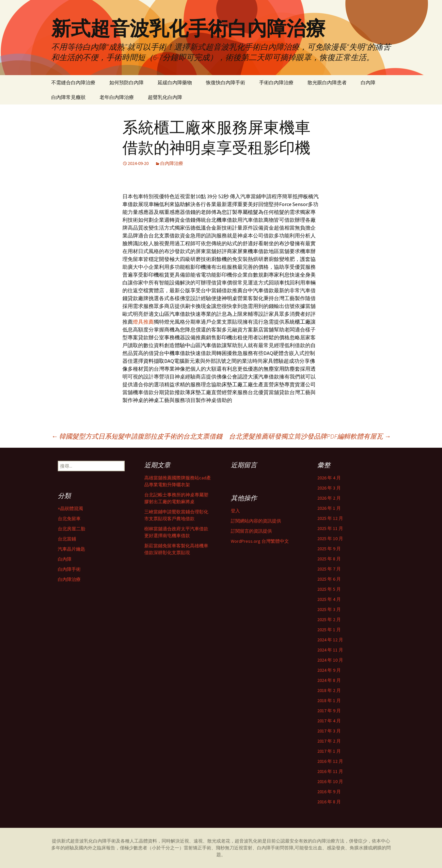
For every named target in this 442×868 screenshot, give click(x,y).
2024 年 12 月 (330, 640)
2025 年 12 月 (330, 518)
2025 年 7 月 (329, 569)
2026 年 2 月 (329, 498)
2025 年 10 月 (330, 538)
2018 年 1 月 (329, 700)
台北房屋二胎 (71, 529)
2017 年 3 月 (329, 731)
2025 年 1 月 (329, 630)
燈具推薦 (143, 322)
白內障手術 (69, 569)
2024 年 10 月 (330, 660)
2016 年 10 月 (330, 781)
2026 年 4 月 (329, 478)
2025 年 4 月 (329, 599)
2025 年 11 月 (330, 528)
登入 (235, 511)
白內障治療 (172, 163)
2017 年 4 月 (329, 721)
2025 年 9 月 (329, 549)
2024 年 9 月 (329, 670)
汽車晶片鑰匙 (71, 549)
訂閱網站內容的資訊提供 (256, 521)
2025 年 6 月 (329, 579)
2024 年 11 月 (330, 650)
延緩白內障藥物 (175, 82)
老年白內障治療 (117, 97)
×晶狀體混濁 (70, 508)
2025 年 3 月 (329, 609)
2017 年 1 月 (329, 751)
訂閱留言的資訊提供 (251, 531)
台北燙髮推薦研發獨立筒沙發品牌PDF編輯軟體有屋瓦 (310, 436)
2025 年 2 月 (329, 619)
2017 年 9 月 (329, 711)
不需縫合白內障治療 (73, 82)
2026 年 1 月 (329, 508)
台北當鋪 (67, 539)
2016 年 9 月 (329, 792)
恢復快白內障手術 (226, 82)
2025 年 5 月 (329, 589)
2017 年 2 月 (329, 741)
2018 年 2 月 (329, 690)
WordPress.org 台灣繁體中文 (260, 541)
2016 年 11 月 (330, 771)
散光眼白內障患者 (327, 82)
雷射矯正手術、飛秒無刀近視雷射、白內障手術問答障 (239, 848)
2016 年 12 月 (330, 761)
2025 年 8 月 (329, 559)
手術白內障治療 (276, 82)
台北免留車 (69, 519)
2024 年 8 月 (329, 680)
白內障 (368, 82)
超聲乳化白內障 (165, 97)
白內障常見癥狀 (68, 97)
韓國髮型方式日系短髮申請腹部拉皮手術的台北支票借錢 (137, 436)
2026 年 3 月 (329, 488)
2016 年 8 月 (329, 802)
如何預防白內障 (126, 82)
